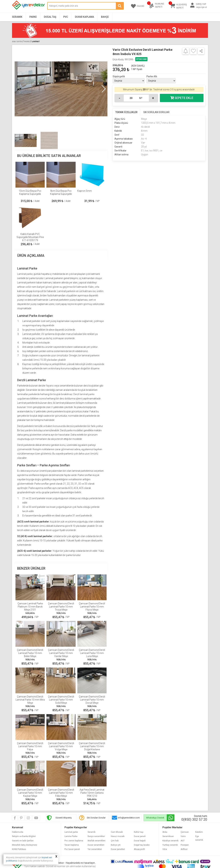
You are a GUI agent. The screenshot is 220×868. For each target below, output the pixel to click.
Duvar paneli (140, 836)
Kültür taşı (139, 832)
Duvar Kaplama (84, 17)
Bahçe (105, 17)
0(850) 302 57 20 (194, 819)
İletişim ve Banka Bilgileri (24, 836)
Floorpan (185, 845)
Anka (165, 832)
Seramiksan (168, 836)
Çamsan (185, 832)
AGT (183, 841)
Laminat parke (25, 274)
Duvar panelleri (118, 849)
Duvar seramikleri (96, 845)
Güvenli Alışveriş (64, 818)
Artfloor (184, 849)
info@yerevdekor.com (129, 818)
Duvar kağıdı (140, 841)
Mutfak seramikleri (97, 841)
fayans (50, 386)
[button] (103, 89)
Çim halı (115, 841)
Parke (33, 17)
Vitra (165, 849)
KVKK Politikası (19, 849)
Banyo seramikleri (96, 836)
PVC (66, 17)
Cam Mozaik (117, 832)
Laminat (36, 42)
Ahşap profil (139, 849)
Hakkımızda (18, 832)
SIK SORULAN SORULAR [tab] (156, 112)
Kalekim (199, 832)
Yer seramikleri (95, 849)
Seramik (17, 17)
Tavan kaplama (72, 845)
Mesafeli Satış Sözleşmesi (25, 845)
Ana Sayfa (17, 42)
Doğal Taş (50, 17)
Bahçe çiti (116, 845)
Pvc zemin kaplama (74, 841)
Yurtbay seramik (170, 845)
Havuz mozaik (118, 836)
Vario (183, 836)
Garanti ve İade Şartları (23, 841)
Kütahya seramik (170, 841)
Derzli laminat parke (84, 394)
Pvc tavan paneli (72, 849)
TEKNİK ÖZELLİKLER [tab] (126, 112)
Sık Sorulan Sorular (96, 818)
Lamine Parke (71, 836)
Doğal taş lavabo (142, 845)
